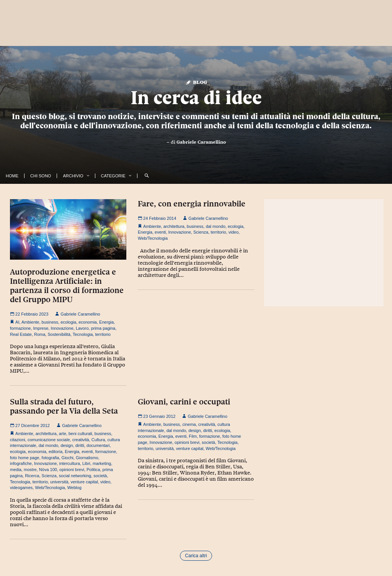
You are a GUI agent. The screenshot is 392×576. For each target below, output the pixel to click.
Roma (40, 334)
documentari (98, 445)
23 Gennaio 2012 (157, 416)
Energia (106, 322)
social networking (75, 476)
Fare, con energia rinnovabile (192, 204)
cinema (189, 424)
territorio (103, 334)
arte (63, 434)
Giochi (68, 458)
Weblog (74, 488)
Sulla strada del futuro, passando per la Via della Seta (64, 406)
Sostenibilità (59, 334)
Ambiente (30, 322)
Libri (86, 463)
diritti (80, 445)
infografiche (21, 463)
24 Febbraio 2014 (157, 218)
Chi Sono (41, 176)
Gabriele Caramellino (201, 142)
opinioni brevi (72, 470)
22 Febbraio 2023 (29, 314)
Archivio (73, 176)
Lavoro (82, 328)
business (50, 322)
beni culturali (80, 434)
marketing (102, 463)
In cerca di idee (196, 98)
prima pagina (103, 328)
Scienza (201, 232)
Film (193, 436)
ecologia (68, 322)
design (67, 445)
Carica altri (196, 556)
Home (12, 176)
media (16, 470)
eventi (160, 232)
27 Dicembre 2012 (30, 425)
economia (88, 322)
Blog (196, 82)
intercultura (69, 463)
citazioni (18, 440)
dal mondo (215, 226)
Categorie (113, 176)
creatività (81, 440)
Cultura (98, 440)
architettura (174, 226)
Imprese (41, 328)
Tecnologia (83, 334)
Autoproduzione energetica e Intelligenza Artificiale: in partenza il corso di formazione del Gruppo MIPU (67, 286)
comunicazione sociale (49, 440)
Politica (93, 470)
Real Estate (21, 334)
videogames (21, 488)
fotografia (51, 458)
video (234, 232)
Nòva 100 (48, 470)
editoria (56, 452)
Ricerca (32, 476)
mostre (30, 470)
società (100, 476)
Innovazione (62, 328)
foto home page (24, 458)
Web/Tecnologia (153, 238)
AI (17, 322)
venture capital (84, 482)
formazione (20, 328)
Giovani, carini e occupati (184, 402)
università (59, 482)
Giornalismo (87, 458)
